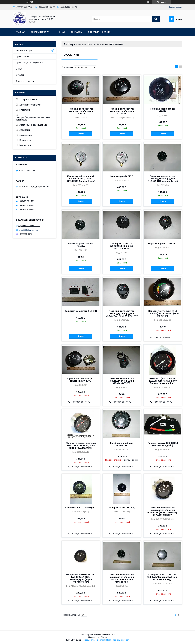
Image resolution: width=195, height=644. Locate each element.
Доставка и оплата (99, 32)
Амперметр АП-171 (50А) (122, 508)
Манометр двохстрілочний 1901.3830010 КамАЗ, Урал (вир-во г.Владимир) (81, 445)
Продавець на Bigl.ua (97, 637)
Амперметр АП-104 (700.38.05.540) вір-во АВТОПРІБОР (122, 246)
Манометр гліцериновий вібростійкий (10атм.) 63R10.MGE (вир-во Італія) (81, 179)
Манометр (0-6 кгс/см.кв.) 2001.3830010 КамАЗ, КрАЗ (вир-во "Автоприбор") (163, 381)
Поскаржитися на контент (94, 640)
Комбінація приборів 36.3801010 (122, 444)
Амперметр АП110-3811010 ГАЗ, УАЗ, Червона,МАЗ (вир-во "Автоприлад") (163, 577)
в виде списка (181, 67)
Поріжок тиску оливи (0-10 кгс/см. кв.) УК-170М (81, 380)
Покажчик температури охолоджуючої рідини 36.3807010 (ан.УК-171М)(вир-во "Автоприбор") (163, 511)
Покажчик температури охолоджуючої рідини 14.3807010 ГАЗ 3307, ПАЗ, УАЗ (122, 313)
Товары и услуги (40, 32)
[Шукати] (156, 19)
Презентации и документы (29, 63)
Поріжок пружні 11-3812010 (163, 244)
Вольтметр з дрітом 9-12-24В (81, 311)
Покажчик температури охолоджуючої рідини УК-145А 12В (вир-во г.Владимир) (122, 578)
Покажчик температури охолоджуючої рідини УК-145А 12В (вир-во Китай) (163, 179)
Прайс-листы (22, 57)
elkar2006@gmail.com (28, 230)
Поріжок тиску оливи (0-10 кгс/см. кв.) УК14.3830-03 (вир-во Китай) (163, 313)
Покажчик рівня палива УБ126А (81, 245)
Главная (20, 32)
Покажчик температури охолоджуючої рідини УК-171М (122, 111)
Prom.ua (112, 635)
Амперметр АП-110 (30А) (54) (81, 508)
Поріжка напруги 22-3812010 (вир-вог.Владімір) (163, 444)
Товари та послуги (77, 44)
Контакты (76, 32)
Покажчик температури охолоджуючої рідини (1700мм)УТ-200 (122, 381)
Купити (81, 134)
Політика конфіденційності (118, 640)
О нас (62, 32)
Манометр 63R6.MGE (122, 176)
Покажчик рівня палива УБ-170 (163, 110)
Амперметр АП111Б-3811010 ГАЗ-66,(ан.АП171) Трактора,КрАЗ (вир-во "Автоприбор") (81, 578)
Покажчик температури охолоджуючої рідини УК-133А (81, 111)
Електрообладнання (98, 44)
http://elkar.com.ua (29, 226)
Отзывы (20, 75)
